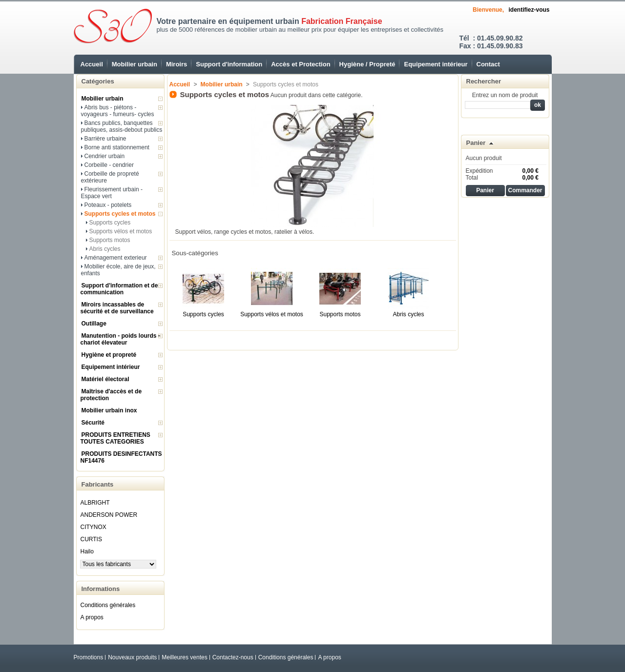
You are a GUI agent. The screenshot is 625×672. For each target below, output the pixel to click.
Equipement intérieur (436, 64)
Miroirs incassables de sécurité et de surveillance (117, 308)
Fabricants (98, 484)
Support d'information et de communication (119, 289)
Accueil (92, 64)
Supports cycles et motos (120, 214)
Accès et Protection (301, 64)
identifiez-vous (529, 10)
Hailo (87, 551)
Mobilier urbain (135, 64)
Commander (525, 190)
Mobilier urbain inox (109, 410)
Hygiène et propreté (109, 355)
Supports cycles (110, 223)
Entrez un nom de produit (505, 95)
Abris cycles (105, 249)
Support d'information (229, 64)
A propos (92, 617)
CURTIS (91, 539)
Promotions (89, 657)
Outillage (94, 324)
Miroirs (177, 64)
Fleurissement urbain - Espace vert (112, 193)
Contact (488, 64)
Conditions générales (108, 605)
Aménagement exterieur (116, 258)
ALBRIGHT (95, 503)
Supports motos (110, 240)
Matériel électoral (105, 379)
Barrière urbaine (105, 139)
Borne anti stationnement (117, 147)
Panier (476, 143)
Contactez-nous (233, 657)
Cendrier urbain (105, 156)
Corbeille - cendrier (109, 165)
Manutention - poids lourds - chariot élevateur (120, 339)
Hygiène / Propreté (367, 64)
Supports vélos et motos (121, 231)
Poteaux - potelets (108, 205)
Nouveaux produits (132, 657)
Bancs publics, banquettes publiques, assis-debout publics (122, 126)
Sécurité (93, 423)
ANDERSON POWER (109, 515)
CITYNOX (94, 527)
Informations (101, 589)
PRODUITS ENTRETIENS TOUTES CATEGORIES (115, 438)
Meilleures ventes (184, 657)
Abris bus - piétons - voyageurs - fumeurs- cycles (118, 111)
